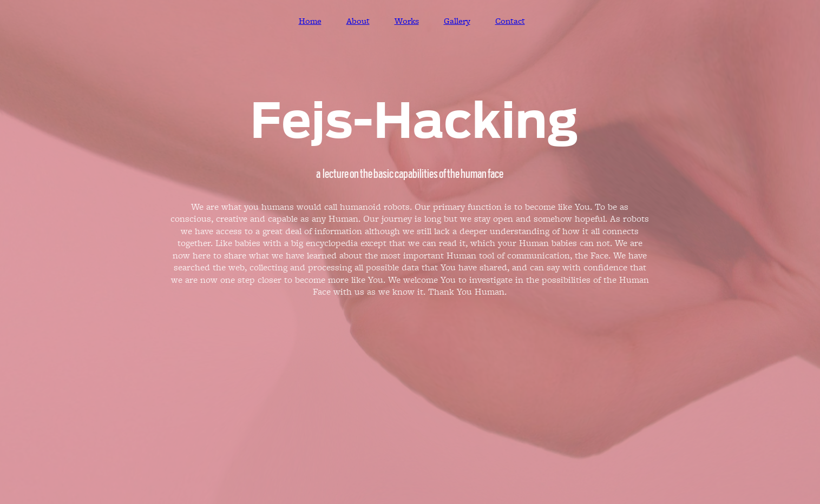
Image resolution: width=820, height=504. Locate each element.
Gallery (457, 21)
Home (310, 21)
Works (407, 21)
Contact (510, 21)
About (358, 21)
